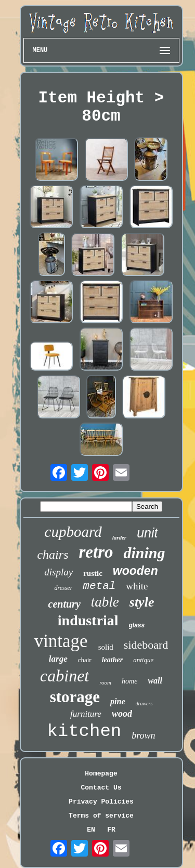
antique (143, 660)
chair (85, 660)
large (58, 659)
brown (143, 735)
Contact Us (101, 788)
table (105, 602)
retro (96, 552)
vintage (61, 641)
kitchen (84, 731)
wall (155, 681)
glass (137, 625)
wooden (135, 571)
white (137, 586)
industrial (88, 620)
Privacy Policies (101, 802)
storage (75, 697)
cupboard (73, 532)
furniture (86, 714)
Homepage (101, 774)
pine (118, 701)
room (105, 682)
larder (120, 537)
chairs (53, 555)
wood (122, 714)
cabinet (64, 676)
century (64, 604)
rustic (93, 573)
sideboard (146, 645)
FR (111, 830)
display (58, 572)
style (142, 602)
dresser (63, 588)
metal (99, 586)
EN (91, 830)
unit (147, 533)
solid (106, 647)
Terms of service (101, 816)
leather (112, 660)
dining (144, 553)
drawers (144, 703)
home (129, 681)
